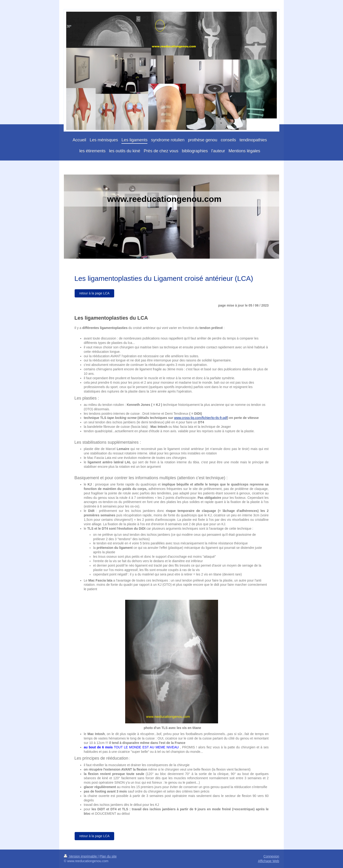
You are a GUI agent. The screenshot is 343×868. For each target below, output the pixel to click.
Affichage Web (268, 861)
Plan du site (108, 856)
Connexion (271, 856)
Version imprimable (81, 856)
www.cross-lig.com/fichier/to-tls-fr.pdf (201, 418)
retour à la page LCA (94, 293)
